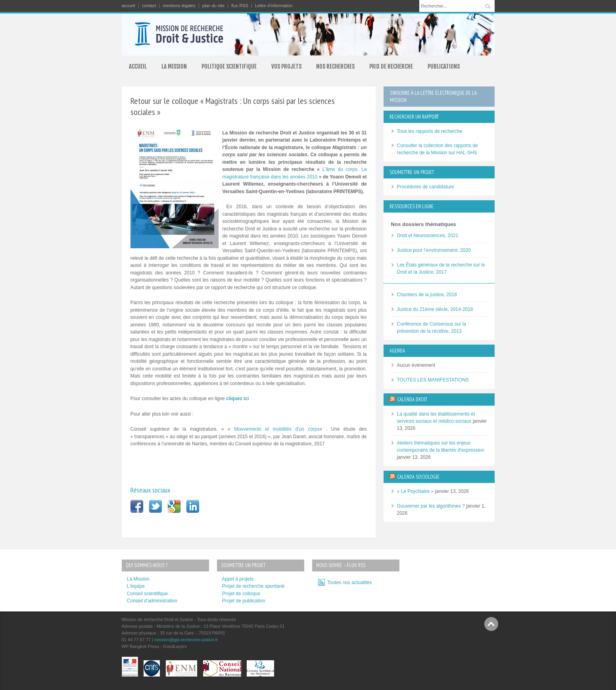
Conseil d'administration (152, 601)
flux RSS (240, 6)
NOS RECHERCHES (335, 66)
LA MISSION (174, 66)
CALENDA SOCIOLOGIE (418, 477)
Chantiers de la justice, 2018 (427, 295)
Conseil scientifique (147, 594)
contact (149, 6)
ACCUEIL (138, 66)
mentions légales (179, 6)
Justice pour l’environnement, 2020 (434, 250)
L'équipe (136, 586)
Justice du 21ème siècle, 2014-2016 (435, 309)
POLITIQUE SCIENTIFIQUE (229, 66)
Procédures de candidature (426, 187)
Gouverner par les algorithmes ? (431, 506)
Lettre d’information (274, 6)
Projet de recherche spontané (253, 586)
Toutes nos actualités (348, 583)
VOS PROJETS (286, 66)
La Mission (138, 579)
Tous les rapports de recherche (430, 131)
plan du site (213, 6)
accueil (129, 6)
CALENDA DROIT (412, 400)
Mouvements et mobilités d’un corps (277, 429)
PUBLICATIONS (444, 66)
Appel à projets (238, 579)
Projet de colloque (241, 594)
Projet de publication (244, 601)
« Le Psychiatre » (415, 491)
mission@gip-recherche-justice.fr (186, 640)
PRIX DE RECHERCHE (391, 66)
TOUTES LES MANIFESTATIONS (433, 380)
